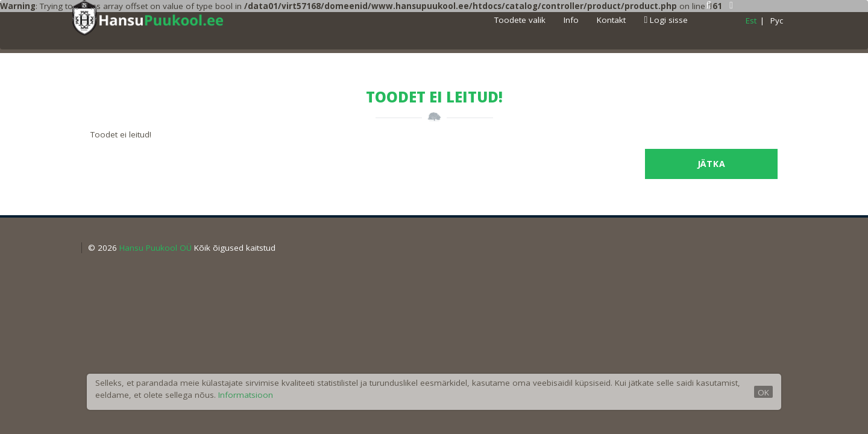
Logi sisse (666, 20)
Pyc (777, 20)
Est (751, 20)
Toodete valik (520, 20)
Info (571, 20)
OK (763, 392)
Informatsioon (246, 395)
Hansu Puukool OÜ (156, 248)
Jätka (712, 164)
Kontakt (611, 20)
